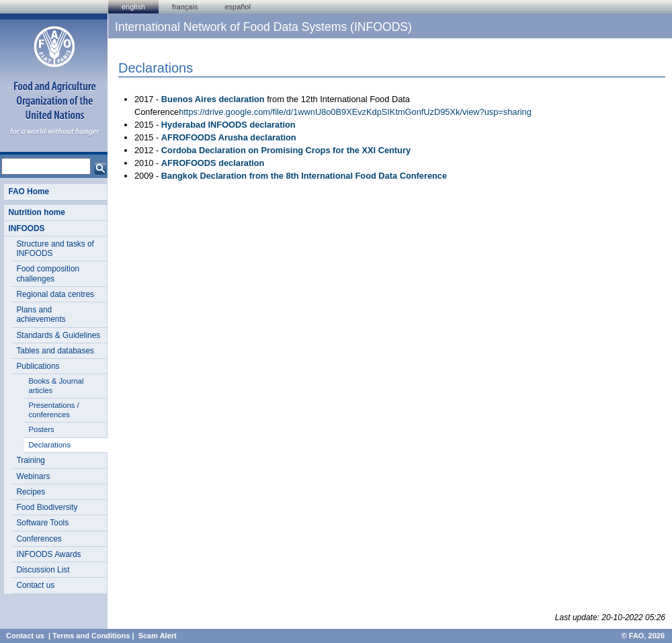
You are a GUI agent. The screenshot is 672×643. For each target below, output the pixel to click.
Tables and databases (55, 351)
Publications (38, 366)
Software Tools (42, 523)
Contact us (35, 585)
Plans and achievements (41, 314)
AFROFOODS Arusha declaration (229, 137)
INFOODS (26, 228)
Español (238, 7)
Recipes (31, 492)
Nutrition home (36, 212)
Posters (41, 429)
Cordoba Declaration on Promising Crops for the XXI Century (286, 150)
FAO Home (29, 191)
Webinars (33, 476)
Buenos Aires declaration (213, 99)
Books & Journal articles (56, 386)
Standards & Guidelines (58, 335)
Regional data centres (55, 294)
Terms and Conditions (91, 636)
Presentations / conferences (53, 410)
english (133, 7)
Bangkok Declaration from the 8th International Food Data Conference (304, 176)
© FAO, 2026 (643, 636)
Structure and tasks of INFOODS (55, 249)
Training (30, 460)
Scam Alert (158, 636)
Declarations (49, 445)
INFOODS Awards (48, 554)
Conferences (39, 539)
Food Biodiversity (47, 507)
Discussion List (43, 570)
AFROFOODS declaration (213, 163)
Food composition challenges (48, 273)
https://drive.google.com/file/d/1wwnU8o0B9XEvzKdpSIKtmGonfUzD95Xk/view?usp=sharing (355, 112)
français (185, 7)
